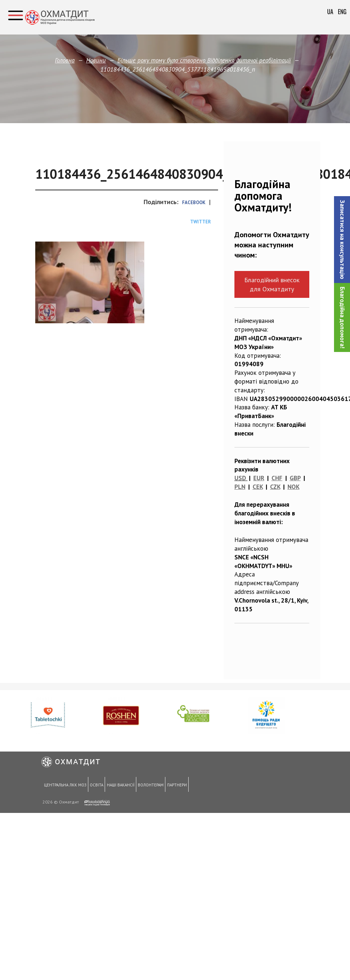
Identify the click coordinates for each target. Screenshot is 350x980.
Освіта (95, 785)
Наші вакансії (118, 785)
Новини (96, 60)
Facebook (194, 203)
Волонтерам (147, 785)
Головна (65, 60)
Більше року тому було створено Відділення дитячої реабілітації (204, 60)
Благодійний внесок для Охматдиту (272, 284)
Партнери (173, 785)
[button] (342, 240)
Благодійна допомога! (342, 317)
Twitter (200, 222)
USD (240, 478)
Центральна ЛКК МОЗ (65, 785)
